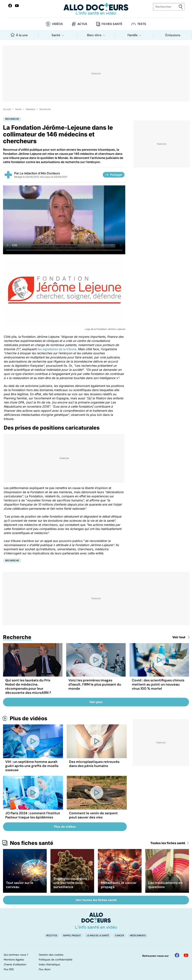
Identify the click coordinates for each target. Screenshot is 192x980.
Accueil (7, 109)
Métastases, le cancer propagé (119, 885)
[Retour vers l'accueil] (96, 9)
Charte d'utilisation (15, 964)
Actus (82, 24)
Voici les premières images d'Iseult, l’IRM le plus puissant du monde (95, 684)
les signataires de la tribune (57, 349)
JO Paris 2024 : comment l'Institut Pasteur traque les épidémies (33, 815)
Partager (114, 175)
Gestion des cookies (51, 955)
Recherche (45, 109)
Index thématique (49, 964)
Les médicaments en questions (165, 885)
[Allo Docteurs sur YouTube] (17, 6)
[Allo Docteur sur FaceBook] (10, 6)
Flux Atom (45, 969)
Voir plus (96, 702)
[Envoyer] (181, 7)
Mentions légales (14, 960)
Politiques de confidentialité (56, 960)
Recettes (52, 936)
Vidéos (57, 24)
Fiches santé (112, 24)
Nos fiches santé (32, 843)
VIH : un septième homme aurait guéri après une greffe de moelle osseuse (32, 766)
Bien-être (94, 35)
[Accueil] (96, 921)
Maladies (30, 109)
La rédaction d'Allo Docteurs (40, 173)
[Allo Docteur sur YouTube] (186, 955)
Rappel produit (72, 936)
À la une (19, 35)
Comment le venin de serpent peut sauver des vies (93, 815)
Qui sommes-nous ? (16, 955)
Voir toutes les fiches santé (96, 900)
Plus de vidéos (28, 718)
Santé (56, 35)
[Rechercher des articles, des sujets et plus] (169, 7)
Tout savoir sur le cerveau (20, 885)
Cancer (119, 936)
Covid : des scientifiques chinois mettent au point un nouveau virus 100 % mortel (158, 684)
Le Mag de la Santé (98, 936)
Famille (133, 35)
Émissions (173, 35)
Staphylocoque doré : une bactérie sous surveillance (71, 883)
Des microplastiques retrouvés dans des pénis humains (94, 764)
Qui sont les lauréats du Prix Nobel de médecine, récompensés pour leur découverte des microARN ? (28, 686)
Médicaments (138, 936)
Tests (142, 24)
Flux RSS (9, 969)
